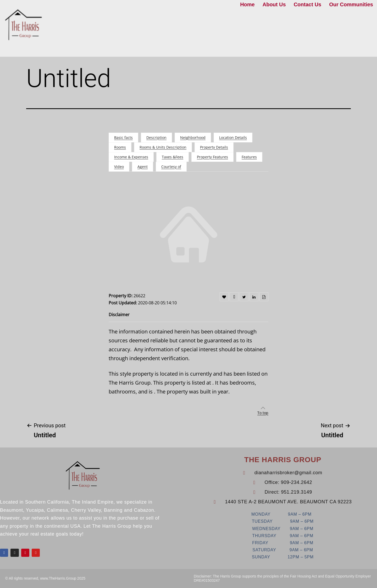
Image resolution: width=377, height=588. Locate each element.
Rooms (120, 147)
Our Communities (351, 4)
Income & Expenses (131, 157)
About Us (274, 4)
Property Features (212, 157)
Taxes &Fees (173, 157)
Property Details (214, 147)
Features (249, 157)
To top (263, 413)
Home (247, 4)
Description (156, 137)
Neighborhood (193, 137)
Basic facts (123, 137)
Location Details (233, 137)
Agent (143, 167)
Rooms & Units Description (163, 147)
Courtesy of (171, 167)
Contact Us (308, 4)
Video (119, 167)
